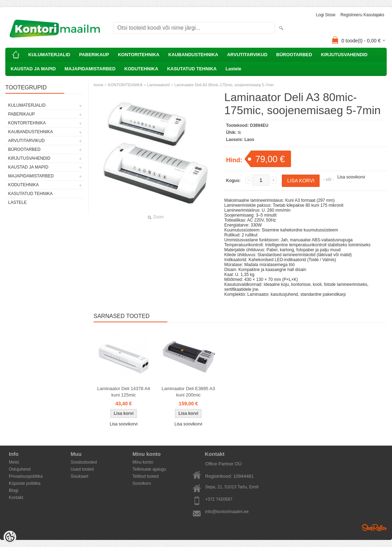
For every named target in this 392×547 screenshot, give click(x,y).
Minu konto (143, 462)
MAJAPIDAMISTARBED (90, 69)
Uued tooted (82, 469)
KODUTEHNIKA (141, 69)
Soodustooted (84, 462)
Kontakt (16, 498)
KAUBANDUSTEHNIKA (193, 55)
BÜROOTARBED (294, 55)
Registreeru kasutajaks (362, 15)
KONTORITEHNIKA (139, 55)
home (99, 85)
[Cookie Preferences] (10, 537)
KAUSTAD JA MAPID (33, 69)
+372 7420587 (219, 499)
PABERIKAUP (94, 55)
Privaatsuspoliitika (26, 476)
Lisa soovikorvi (351, 177)
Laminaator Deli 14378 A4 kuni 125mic (124, 392)
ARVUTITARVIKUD (247, 55)
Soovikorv (142, 483)
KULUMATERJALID (49, 55)
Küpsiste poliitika (25, 483)
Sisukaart (79, 476)
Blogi (14, 490)
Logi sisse (326, 15)
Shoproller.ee (374, 528)
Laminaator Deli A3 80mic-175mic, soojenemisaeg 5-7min (224, 85)
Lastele (233, 69)
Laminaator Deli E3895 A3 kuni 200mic (188, 392)
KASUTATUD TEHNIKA (192, 69)
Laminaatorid (159, 85)
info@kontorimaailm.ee (227, 512)
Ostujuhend (20, 469)
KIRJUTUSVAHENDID (344, 55)
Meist (14, 462)
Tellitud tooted (145, 476)
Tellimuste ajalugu (149, 469)
